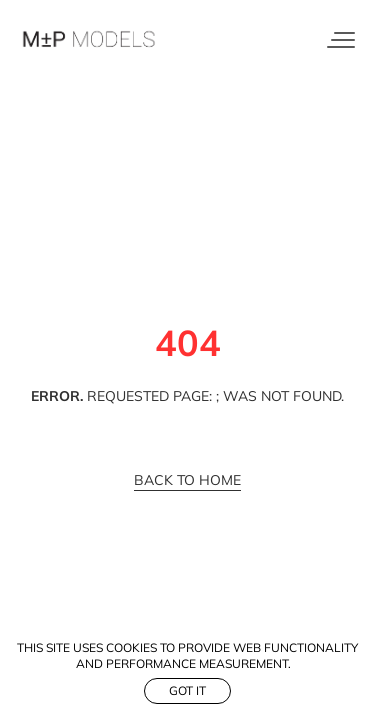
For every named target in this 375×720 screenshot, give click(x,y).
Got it (187, 690)
